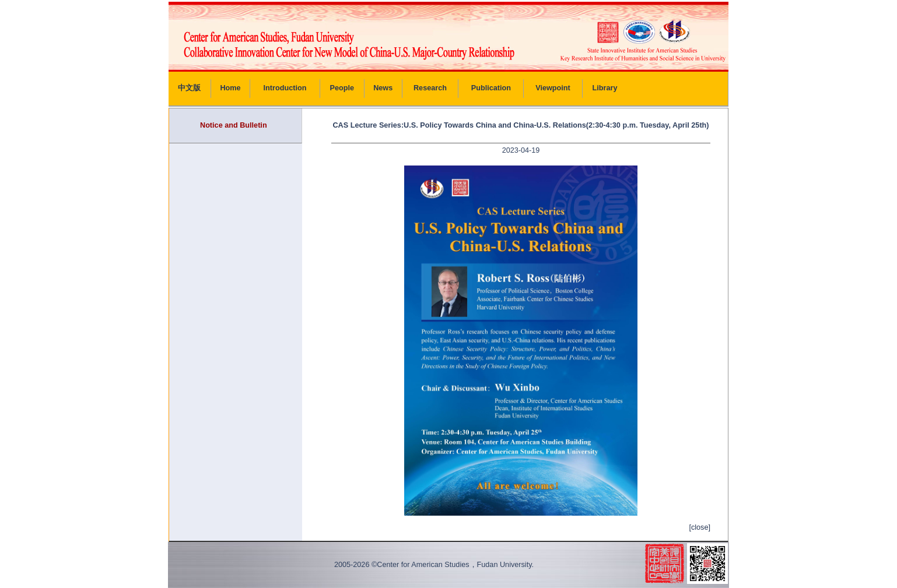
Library (605, 88)
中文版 (189, 88)
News (383, 88)
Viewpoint (553, 88)
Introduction (285, 88)
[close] (700, 527)
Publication (491, 88)
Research (430, 88)
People (342, 88)
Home (230, 88)
